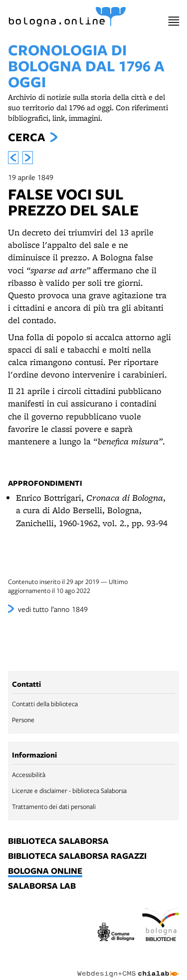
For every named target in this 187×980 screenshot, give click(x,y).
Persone (23, 720)
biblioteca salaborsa (58, 841)
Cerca (26, 137)
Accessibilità (29, 775)
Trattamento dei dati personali (54, 806)
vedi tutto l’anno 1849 (53, 609)
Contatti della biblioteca (45, 704)
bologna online (45, 871)
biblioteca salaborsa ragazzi (77, 856)
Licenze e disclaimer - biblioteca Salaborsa (69, 790)
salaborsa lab (42, 886)
